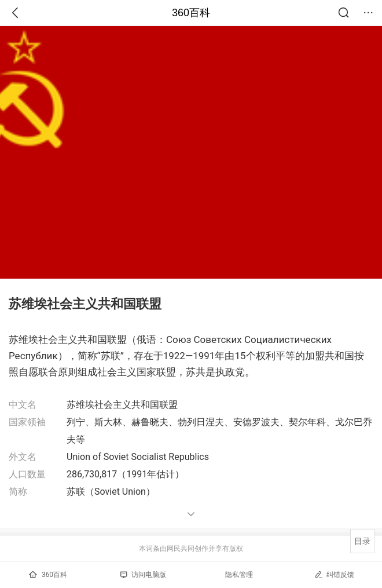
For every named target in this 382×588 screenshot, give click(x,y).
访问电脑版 (143, 575)
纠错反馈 (334, 574)
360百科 (191, 13)
